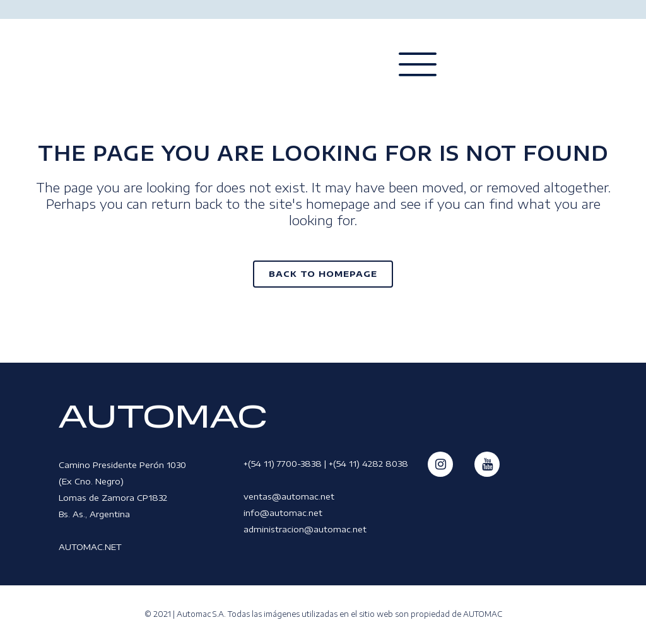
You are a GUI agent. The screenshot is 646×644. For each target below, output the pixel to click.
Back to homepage (323, 274)
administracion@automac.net (305, 529)
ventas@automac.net (289, 496)
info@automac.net (283, 513)
